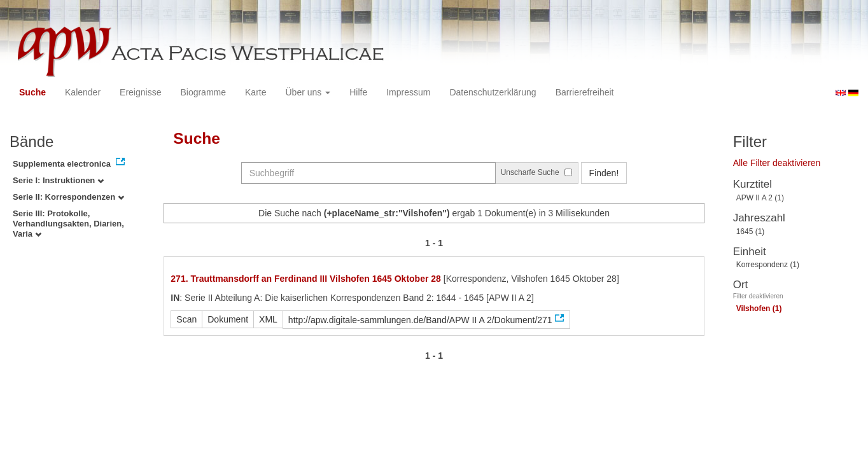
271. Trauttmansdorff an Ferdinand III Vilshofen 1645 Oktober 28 (306, 279)
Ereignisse (140, 92)
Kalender (83, 92)
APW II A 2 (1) (760, 198)
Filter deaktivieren (758, 296)
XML (268, 319)
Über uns (308, 92)
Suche (32, 92)
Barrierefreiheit (585, 92)
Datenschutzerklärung (493, 92)
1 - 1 (434, 243)
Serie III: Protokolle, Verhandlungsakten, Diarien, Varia (68, 224)
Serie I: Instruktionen (58, 180)
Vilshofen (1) (759, 309)
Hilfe (358, 92)
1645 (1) (751, 232)
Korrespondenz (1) (768, 265)
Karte (255, 92)
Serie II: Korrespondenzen (68, 197)
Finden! (604, 173)
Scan (186, 319)
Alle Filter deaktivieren (777, 163)
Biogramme (203, 92)
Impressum (408, 92)
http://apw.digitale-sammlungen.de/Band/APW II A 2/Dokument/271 (420, 320)
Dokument (228, 319)
